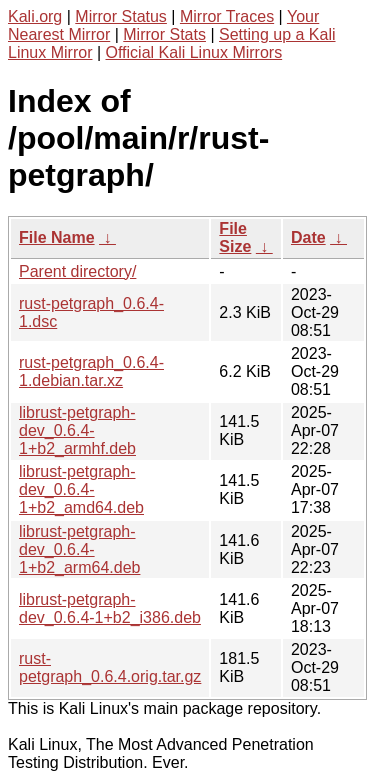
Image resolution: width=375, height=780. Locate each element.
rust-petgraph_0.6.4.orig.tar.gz (110, 667)
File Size (235, 237)
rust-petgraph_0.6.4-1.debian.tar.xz (91, 371)
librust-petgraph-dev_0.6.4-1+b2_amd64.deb (81, 489)
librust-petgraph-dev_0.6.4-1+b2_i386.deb (110, 608)
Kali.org (35, 16)
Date (308, 237)
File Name (57, 237)
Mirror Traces (227, 16)
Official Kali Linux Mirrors (194, 52)
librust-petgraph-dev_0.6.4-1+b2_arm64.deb (79, 549)
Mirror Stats (164, 34)
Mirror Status (121, 16)
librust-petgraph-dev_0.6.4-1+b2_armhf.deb (77, 430)
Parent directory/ (77, 271)
